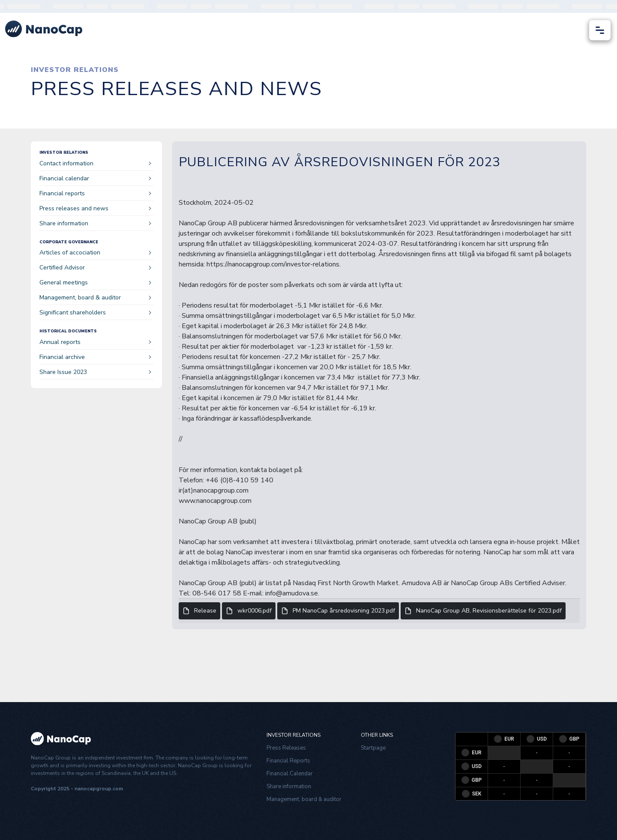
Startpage (373, 748)
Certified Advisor (95, 268)
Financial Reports (288, 761)
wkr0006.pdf (249, 611)
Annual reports (95, 342)
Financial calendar (95, 178)
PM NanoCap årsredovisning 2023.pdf (338, 611)
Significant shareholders (95, 312)
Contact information (95, 163)
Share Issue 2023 (95, 372)
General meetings (95, 282)
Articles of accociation (95, 253)
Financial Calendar (290, 774)
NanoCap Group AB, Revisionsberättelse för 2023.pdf (483, 611)
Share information (95, 223)
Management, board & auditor (95, 297)
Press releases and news (95, 208)
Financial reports (95, 193)
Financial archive (95, 357)
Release (199, 611)
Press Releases (286, 748)
